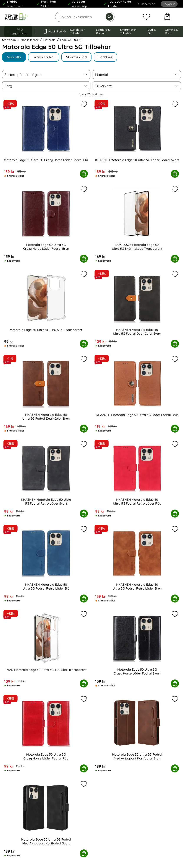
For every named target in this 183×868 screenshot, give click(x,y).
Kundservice (146, 4)
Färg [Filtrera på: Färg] (8, 86)
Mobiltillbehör (52, 31)
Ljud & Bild (152, 31)
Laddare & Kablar (103, 31)
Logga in (169, 4)
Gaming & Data (172, 31)
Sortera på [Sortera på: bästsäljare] (23, 75)
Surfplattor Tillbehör (77, 31)
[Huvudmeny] (18, 31)
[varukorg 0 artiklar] (167, 17)
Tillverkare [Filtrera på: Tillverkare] (103, 86)
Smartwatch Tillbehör (128, 31)
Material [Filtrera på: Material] (101, 75)
